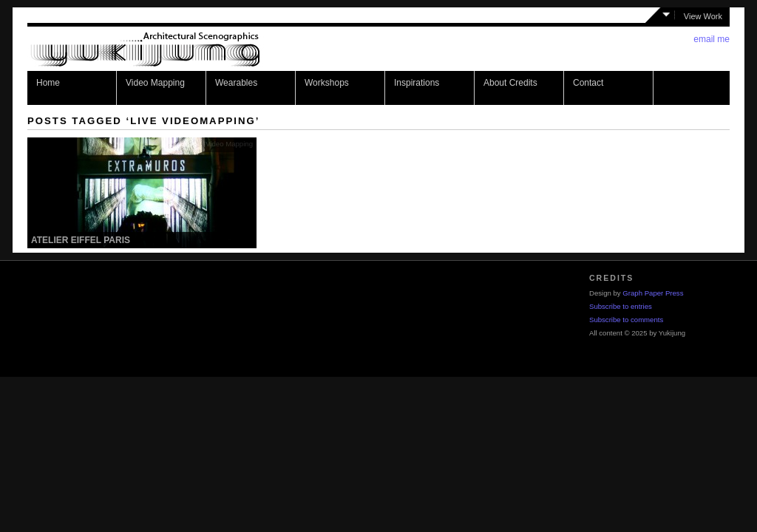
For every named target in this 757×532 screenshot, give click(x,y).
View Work (703, 16)
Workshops (327, 83)
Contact (588, 83)
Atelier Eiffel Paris (81, 240)
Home (48, 83)
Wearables (236, 83)
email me (712, 39)
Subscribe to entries (621, 306)
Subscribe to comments (626, 320)
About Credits (510, 83)
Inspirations (417, 83)
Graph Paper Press (653, 293)
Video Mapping (155, 83)
